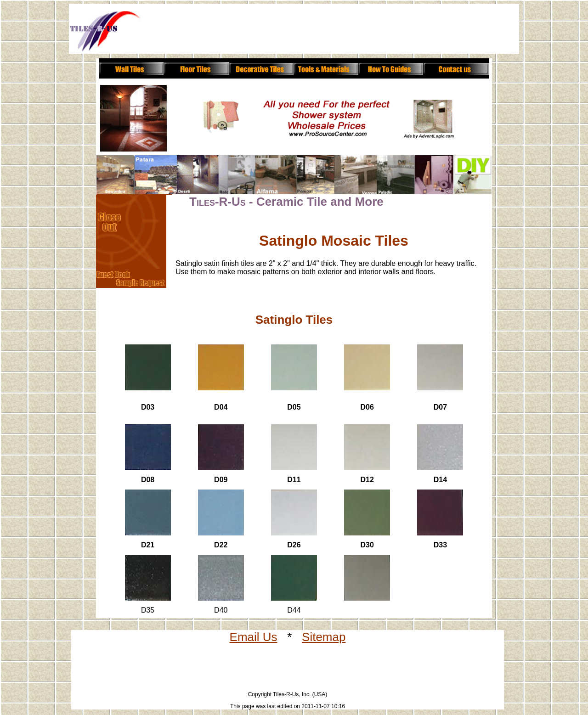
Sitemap (324, 637)
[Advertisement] (313, 31)
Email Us (254, 637)
